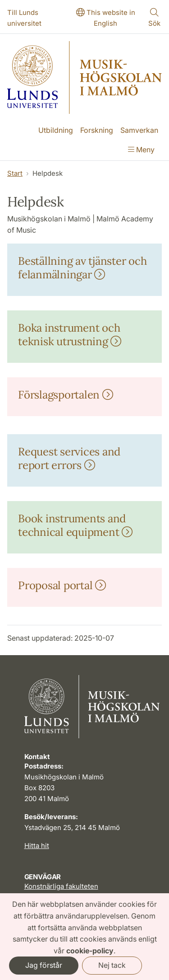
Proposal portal (62, 585)
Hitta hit (37, 846)
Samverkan (139, 130)
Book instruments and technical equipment (75, 525)
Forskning (97, 130)
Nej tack (112, 965)
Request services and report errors (69, 458)
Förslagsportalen (66, 395)
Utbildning (56, 130)
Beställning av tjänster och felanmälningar (82, 268)
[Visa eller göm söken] (155, 19)
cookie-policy (90, 951)
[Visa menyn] (141, 150)
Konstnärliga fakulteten (61, 886)
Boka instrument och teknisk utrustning (70, 335)
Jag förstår (44, 965)
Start (15, 173)
